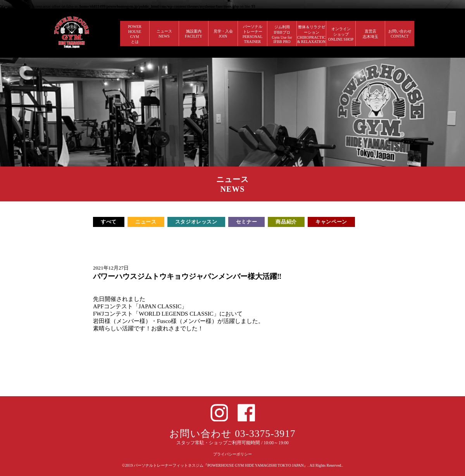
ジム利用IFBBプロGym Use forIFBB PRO (282, 34)
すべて (109, 222)
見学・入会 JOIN (223, 34)
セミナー (247, 222)
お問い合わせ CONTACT (400, 34)
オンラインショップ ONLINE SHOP (341, 34)
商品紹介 (286, 222)
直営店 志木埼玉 (370, 34)
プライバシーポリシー (232, 454)
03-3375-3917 (265, 434)
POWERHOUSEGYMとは (135, 34)
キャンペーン (331, 222)
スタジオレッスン (196, 222)
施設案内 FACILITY (194, 34)
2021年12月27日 (111, 268)
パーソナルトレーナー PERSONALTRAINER (253, 34)
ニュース (146, 222)
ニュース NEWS (164, 34)
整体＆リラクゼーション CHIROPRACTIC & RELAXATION (312, 34)
